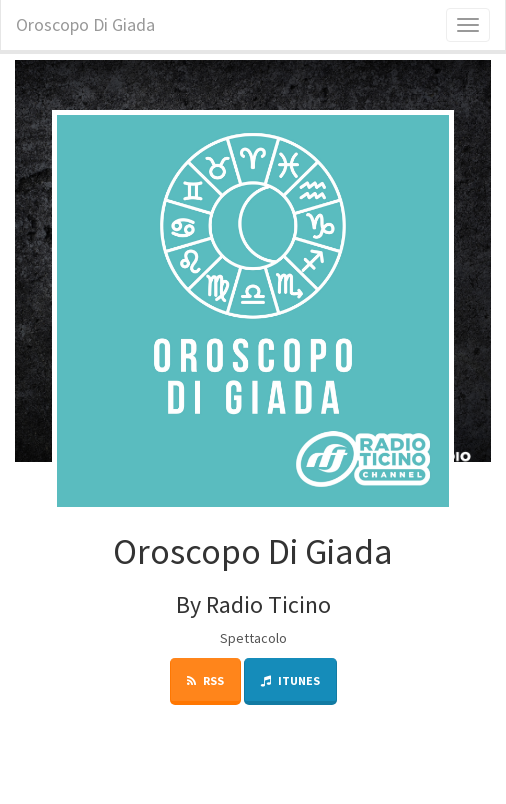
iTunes (290, 680)
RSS (205, 680)
